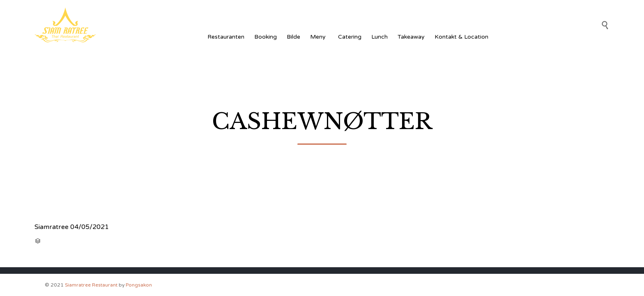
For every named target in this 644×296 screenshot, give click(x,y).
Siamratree (52, 227)
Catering (350, 37)
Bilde (293, 37)
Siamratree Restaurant (91, 285)
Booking (266, 37)
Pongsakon (139, 285)
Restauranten (226, 37)
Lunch (379, 37)
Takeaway (411, 37)
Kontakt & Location (461, 37)
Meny (319, 37)
